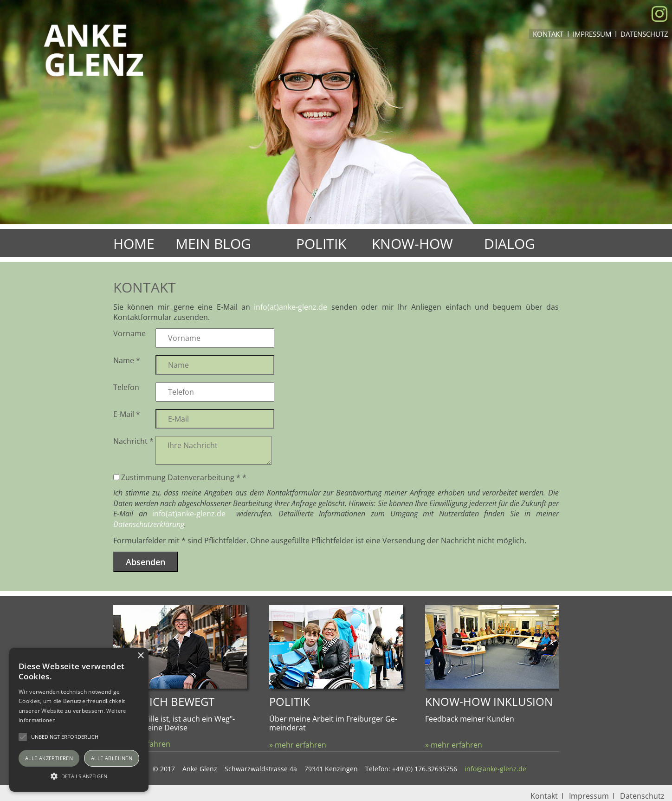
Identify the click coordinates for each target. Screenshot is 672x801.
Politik (321, 244)
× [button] (140, 656)
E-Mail (127, 414)
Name (127, 360)
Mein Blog (213, 244)
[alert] (79, 720)
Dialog (510, 244)
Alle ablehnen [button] (112, 758)
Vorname (129, 333)
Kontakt (548, 34)
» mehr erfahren (298, 745)
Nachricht (133, 441)
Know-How (412, 244)
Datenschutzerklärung (149, 524)
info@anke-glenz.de (495, 769)
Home (134, 244)
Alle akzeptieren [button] (49, 758)
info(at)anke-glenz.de (291, 307)
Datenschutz (644, 34)
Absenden (145, 562)
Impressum (592, 34)
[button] (79, 775)
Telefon (126, 387)
